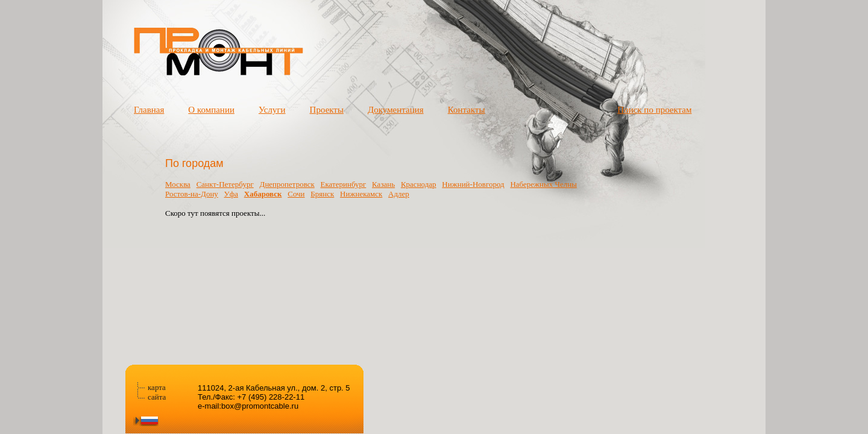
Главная (149, 110)
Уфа (231, 194)
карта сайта (157, 392)
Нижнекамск (361, 194)
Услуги (272, 110)
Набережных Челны (543, 184)
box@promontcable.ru (260, 406)
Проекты (327, 110)
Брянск (322, 194)
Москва (178, 184)
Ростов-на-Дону (192, 194)
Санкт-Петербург (225, 184)
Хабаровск (263, 194)
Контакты (467, 110)
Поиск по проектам (654, 110)
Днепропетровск (287, 184)
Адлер (399, 194)
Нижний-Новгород (473, 184)
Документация (396, 110)
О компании (211, 110)
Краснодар (419, 184)
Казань (383, 184)
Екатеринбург (344, 184)
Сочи (296, 194)
